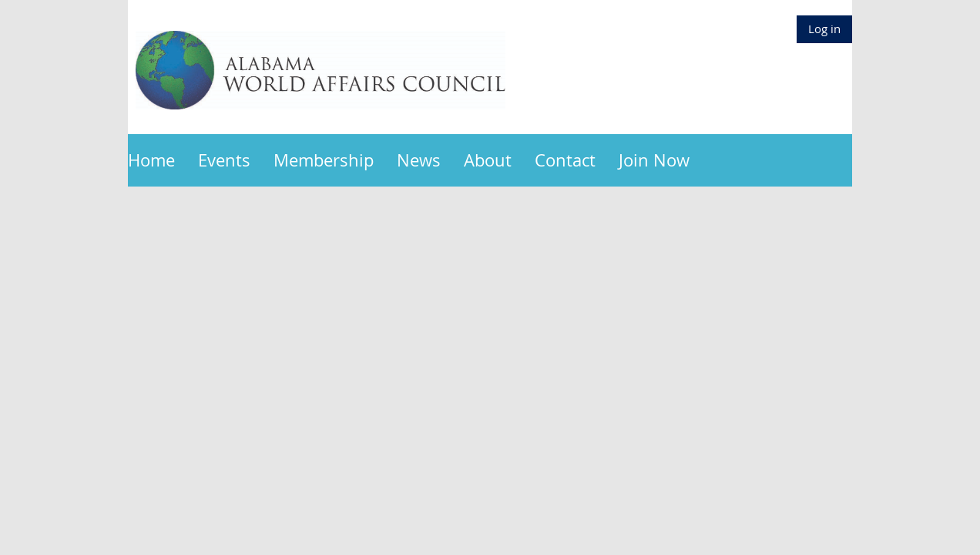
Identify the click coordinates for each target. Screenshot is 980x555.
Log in (824, 29)
